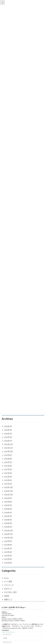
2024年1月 (8, 527)
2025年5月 (8, 469)
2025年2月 (8, 480)
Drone (6, 578)
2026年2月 (8, 437)
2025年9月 (8, 455)
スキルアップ (9, 585)
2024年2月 (8, 523)
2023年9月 (8, 541)
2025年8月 (8, 459)
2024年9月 (8, 498)
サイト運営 (8, 581)
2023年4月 (8, 559)
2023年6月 (8, 552)
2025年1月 (8, 484)
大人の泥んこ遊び (10, 592)
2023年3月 (8, 563)
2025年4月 (8, 473)
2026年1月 (8, 441)
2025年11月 (8, 448)
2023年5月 (8, 556)
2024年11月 (8, 491)
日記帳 (6, 596)
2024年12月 (8, 487)
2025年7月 (8, 462)
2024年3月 (8, 520)
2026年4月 (8, 430)
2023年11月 (8, 534)
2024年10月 (8, 495)
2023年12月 (8, 530)
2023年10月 (8, 538)
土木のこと (8, 589)
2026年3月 (8, 434)
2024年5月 (8, 513)
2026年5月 (8, 426)
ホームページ (7, 635)
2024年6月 (8, 509)
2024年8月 (8, 502)
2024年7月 (8, 505)
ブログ (5, 639)
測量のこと (8, 599)
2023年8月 (8, 545)
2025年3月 (8, 477)
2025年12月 (8, 444)
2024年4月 (8, 516)
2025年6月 (8, 466)
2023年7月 (8, 548)
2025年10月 (8, 451)
